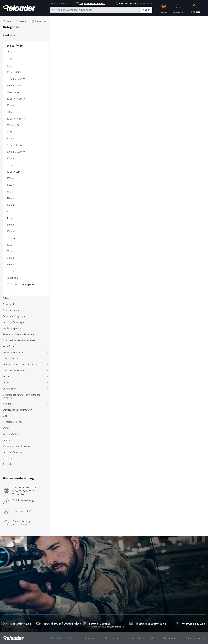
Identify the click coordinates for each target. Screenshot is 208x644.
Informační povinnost (141, 638)
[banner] (13, 638)
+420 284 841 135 (126, 3)
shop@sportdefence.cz (90, 3)
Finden (146, 10)
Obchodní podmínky (62, 638)
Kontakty (89, 638)
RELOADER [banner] (19, 8)
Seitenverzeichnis (196, 638)
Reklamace (170, 638)
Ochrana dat (112, 638)
